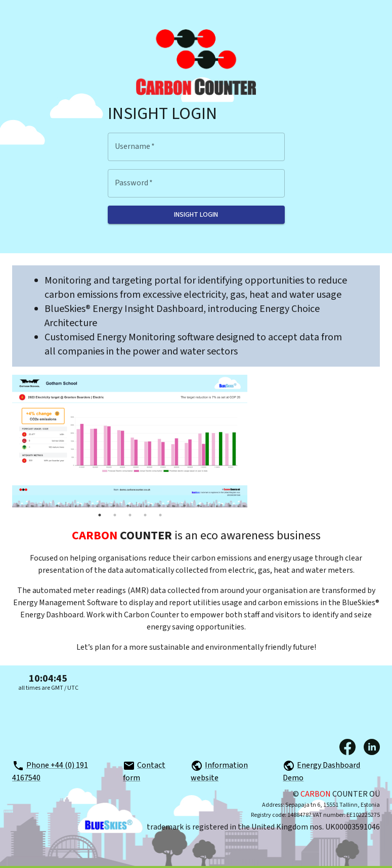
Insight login (196, 215)
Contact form (144, 772)
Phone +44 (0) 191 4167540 (50, 772)
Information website (219, 772)
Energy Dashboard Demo (321, 772)
